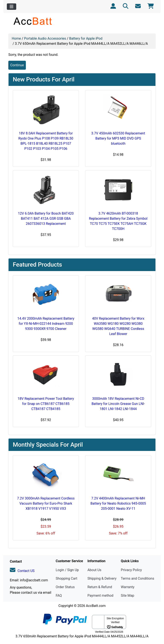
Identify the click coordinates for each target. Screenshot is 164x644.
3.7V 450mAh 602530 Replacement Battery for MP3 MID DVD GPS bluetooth (118, 138)
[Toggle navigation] (12, 7)
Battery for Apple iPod (86, 38)
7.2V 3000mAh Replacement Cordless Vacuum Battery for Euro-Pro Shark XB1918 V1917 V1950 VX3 (46, 503)
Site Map (128, 596)
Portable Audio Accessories (45, 38)
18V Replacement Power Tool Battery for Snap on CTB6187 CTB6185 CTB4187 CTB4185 (46, 404)
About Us (94, 570)
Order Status (65, 587)
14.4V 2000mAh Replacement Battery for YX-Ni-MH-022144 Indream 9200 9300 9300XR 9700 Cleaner (46, 324)
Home (16, 38)
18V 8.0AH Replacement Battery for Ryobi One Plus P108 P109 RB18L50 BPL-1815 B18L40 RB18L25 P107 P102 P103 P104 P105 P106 (46, 141)
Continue (17, 65)
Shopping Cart (67, 578)
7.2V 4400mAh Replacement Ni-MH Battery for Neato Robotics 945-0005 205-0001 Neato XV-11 (118, 503)
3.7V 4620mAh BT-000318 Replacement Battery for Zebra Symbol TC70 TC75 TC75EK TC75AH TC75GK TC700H (118, 221)
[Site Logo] (33, 21)
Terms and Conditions (138, 578)
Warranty (128, 587)
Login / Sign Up (67, 570)
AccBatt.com (96, 606)
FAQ (59, 596)
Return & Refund (100, 587)
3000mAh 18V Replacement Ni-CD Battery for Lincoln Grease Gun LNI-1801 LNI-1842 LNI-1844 (118, 404)
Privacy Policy (131, 570)
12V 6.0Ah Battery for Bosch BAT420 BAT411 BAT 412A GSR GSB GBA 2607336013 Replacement (46, 219)
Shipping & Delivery (102, 578)
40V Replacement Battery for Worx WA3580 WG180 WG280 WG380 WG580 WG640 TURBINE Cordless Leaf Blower (118, 326)
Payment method (100, 596)
